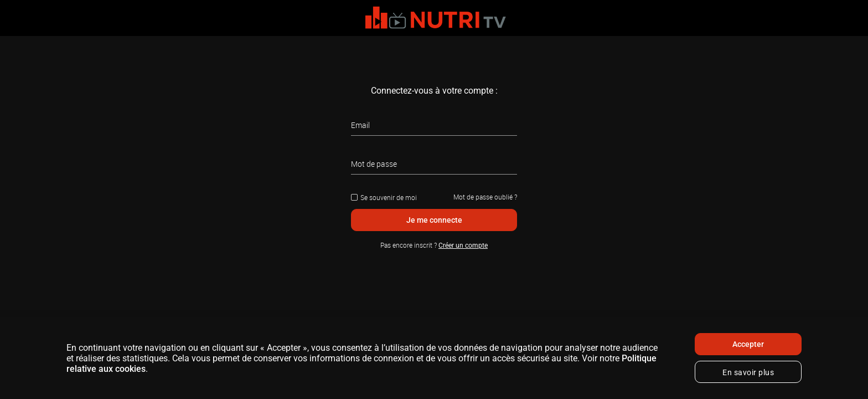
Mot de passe (374, 164)
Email (360, 125)
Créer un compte (463, 245)
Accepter (748, 344)
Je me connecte (434, 220)
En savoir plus (748, 372)
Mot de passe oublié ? (485, 197)
